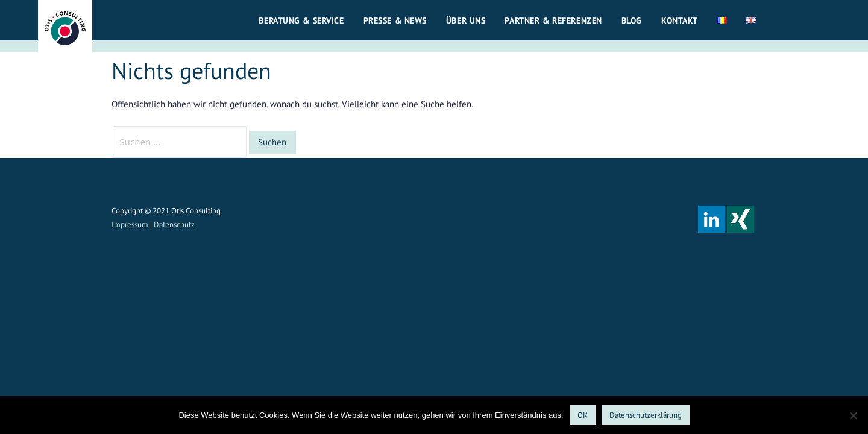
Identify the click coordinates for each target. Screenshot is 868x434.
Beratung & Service (301, 20)
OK (583, 415)
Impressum (130, 225)
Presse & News (395, 20)
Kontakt (680, 20)
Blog (632, 20)
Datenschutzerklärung (646, 415)
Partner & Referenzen (553, 20)
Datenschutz (174, 225)
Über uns (466, 20)
